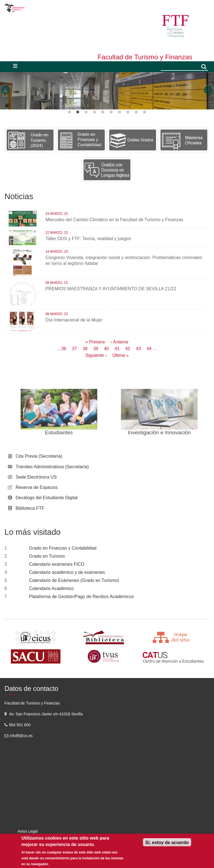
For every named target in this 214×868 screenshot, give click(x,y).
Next (208, 91)
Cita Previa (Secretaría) (39, 456)
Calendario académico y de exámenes (67, 572)
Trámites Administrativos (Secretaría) (52, 467)
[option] (107, 91)
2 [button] (78, 112)
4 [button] (94, 112)
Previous (6, 91)
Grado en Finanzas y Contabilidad (63, 548)
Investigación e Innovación (159, 432)
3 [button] (86, 112)
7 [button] (120, 112)
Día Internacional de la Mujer (74, 320)
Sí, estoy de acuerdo (167, 843)
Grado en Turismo (47, 556)
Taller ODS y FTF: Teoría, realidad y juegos (88, 239)
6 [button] (111, 112)
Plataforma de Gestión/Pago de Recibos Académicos (81, 597)
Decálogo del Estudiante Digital (47, 498)
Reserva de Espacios (37, 487)
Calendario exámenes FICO (57, 564)
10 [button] (145, 112)
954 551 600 (20, 725)
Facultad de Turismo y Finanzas (145, 57)
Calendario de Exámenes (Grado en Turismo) (74, 580)
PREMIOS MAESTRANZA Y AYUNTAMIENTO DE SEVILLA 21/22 (111, 289)
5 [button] (103, 112)
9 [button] (136, 112)
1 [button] (69, 112)
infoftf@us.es (21, 736)
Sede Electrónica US (36, 477)
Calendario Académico (51, 588)
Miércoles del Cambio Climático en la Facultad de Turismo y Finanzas (114, 220)
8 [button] (128, 112)
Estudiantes (59, 432)
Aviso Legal (28, 831)
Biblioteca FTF (30, 508)
